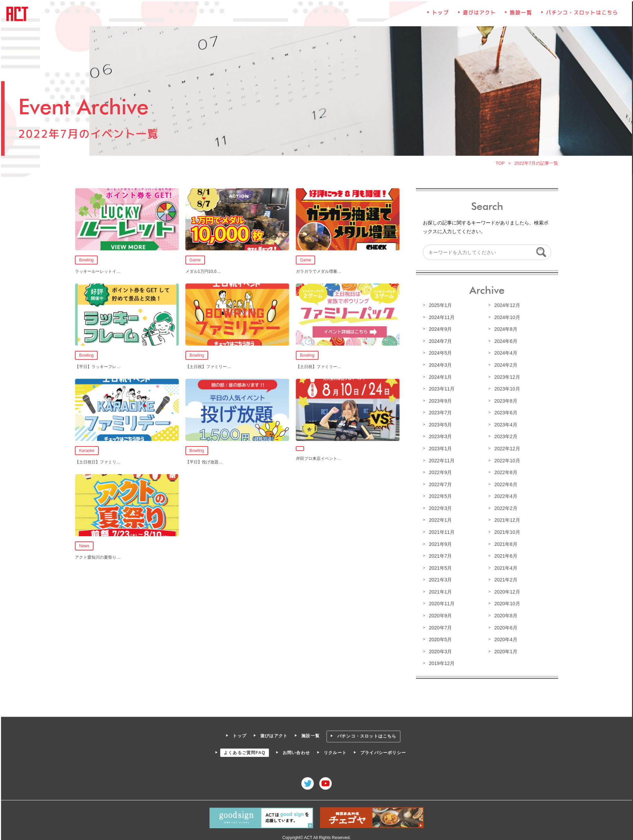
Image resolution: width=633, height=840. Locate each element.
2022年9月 (439, 472)
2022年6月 (504, 484)
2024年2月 (504, 365)
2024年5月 (439, 354)
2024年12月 (506, 306)
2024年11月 (441, 318)
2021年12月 (506, 520)
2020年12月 (506, 591)
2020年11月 (441, 602)
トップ (440, 16)
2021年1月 (439, 591)
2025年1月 (439, 306)
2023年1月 (439, 448)
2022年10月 (506, 460)
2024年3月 (439, 365)
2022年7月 (439, 484)
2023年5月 (439, 425)
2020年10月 (506, 602)
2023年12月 (506, 377)
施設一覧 (519, 16)
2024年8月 (504, 330)
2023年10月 (506, 389)
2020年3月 (439, 650)
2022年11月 (441, 460)
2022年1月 (439, 520)
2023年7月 (439, 413)
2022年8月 (504, 472)
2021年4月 (504, 567)
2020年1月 (504, 650)
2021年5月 (439, 567)
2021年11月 (441, 531)
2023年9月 (439, 401)
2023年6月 (504, 413)
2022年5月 (439, 496)
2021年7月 (439, 555)
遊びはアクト (478, 16)
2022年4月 (504, 496)
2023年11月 (441, 389)
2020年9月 (439, 614)
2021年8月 (504, 543)
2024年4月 (504, 354)
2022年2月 (504, 507)
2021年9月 (439, 543)
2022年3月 (439, 507)
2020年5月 (439, 638)
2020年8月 (504, 614)
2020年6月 (504, 626)
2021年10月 (506, 531)
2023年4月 (504, 425)
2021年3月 (439, 579)
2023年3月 (439, 436)
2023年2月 (504, 436)
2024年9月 (439, 330)
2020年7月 (439, 626)
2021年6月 (504, 555)
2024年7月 (439, 342)
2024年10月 (506, 318)
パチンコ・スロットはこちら (580, 16)
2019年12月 (441, 662)
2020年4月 (504, 638)
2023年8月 (504, 401)
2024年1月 (439, 377)
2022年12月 (506, 448)
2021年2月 (504, 579)
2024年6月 (504, 342)
